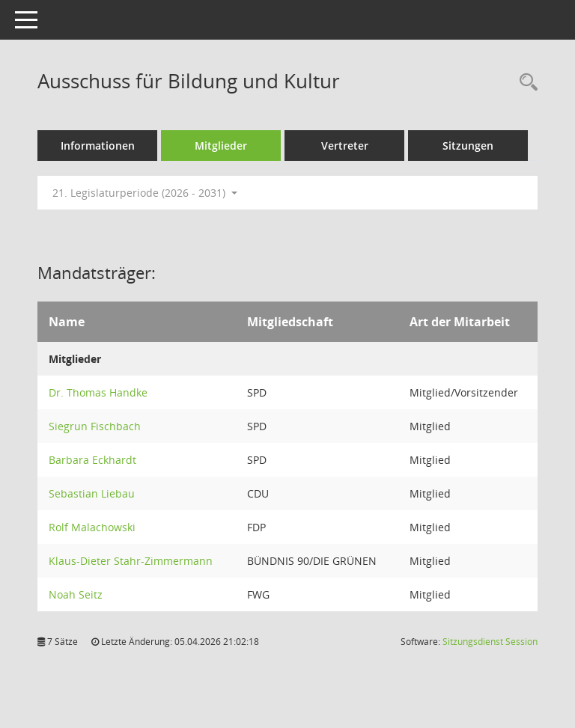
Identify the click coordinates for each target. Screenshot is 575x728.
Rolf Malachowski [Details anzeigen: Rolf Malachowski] (92, 527)
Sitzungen (468, 146)
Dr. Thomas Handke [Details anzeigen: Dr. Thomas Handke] (98, 392)
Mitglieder (221, 146)
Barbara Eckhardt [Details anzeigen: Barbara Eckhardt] (92, 460)
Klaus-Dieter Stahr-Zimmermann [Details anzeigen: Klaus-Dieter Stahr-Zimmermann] (131, 561)
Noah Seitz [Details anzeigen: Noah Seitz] (76, 594)
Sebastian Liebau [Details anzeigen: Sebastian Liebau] (92, 493)
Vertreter (345, 146)
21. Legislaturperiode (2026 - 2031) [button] (145, 193)
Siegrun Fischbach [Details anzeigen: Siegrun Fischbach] (95, 426)
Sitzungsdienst (490, 642)
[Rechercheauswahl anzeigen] (525, 83)
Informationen (98, 146)
